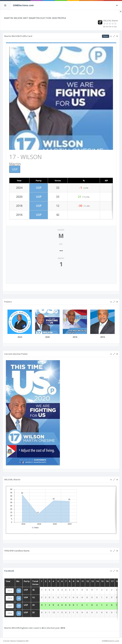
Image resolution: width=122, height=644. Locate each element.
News (106, 36)
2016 (18, 593)
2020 (18, 605)
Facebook (18, 576)
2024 (18, 612)
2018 (18, 599)
